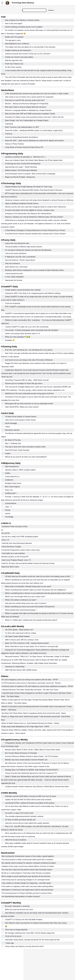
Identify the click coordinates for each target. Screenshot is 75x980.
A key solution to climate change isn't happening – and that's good (26, 883)
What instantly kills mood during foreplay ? (21, 610)
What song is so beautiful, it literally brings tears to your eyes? (28, 586)
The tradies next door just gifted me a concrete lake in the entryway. (30, 47)
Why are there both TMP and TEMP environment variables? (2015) (30, 114)
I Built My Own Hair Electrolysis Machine (17, 543)
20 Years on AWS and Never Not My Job (20, 820)
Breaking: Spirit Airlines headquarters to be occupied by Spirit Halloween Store (34, 270)
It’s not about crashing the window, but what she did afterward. (28, 250)
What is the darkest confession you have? (21, 600)
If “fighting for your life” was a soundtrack (20, 257)
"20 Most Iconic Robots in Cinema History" (21, 417)
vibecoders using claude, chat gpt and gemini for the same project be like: (33, 940)
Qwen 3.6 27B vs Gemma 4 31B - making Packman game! (27, 643)
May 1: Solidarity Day (13, 443)
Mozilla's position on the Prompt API (15, 557)
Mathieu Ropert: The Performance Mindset (21, 170)
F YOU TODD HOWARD (14, 277)
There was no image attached (16, 930)
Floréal (8, 510)
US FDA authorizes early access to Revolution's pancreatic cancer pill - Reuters (31, 683)
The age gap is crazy (13, 40)
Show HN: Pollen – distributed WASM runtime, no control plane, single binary (34, 130)
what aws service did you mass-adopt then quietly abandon (27, 823)
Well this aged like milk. (14, 60)
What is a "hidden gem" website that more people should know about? (31, 620)
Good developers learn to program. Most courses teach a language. (30, 174)
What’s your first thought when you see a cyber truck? (25, 597)
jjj (2, 530)
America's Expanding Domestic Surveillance (22, 137)
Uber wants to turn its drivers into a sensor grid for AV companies (29, 97)
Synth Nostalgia (11, 423)
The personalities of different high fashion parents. (24, 247)
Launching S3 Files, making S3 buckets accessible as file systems (30, 803)
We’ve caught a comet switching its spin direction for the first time (26, 876)
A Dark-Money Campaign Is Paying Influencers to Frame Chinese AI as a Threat (35, 230)
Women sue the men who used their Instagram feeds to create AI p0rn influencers (36, 207)
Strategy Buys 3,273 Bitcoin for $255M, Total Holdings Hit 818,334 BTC (32, 770)
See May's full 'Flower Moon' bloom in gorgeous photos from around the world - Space (34, 713)
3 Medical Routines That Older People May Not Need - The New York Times (30, 690)
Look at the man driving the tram (17, 243)
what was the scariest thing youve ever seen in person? (26, 603)
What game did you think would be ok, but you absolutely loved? (29, 404)
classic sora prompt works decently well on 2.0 (22, 334)
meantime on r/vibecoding (15, 667)
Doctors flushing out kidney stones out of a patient (24, 27)
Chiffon (8, 473)
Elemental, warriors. (13, 430)
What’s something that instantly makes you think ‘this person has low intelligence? (36, 590)
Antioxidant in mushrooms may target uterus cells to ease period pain (27, 890)
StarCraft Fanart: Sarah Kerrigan (17, 450)
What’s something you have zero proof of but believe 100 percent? (30, 607)
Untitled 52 (9, 480)
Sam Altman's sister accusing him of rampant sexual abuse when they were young (36, 923)
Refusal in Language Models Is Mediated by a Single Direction (28, 110)
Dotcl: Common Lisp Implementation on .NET (22, 127)
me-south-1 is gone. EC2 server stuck (19, 813)
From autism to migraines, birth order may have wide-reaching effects (27, 886)
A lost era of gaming (13, 303)
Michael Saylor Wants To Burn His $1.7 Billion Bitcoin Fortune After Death (33, 750)
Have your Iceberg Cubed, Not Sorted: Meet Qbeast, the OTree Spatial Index (34, 160)
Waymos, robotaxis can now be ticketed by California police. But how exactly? (34, 217)
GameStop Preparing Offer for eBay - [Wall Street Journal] (27, 380)
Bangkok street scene (13, 483)
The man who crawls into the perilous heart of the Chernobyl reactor (27, 870)
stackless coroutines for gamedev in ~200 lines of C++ (25, 157)
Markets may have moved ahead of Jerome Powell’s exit (26, 760)
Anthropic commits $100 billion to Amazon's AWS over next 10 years (31, 796)
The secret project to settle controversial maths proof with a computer (27, 860)
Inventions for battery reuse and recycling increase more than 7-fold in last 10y (34, 117)
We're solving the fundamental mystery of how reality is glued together (28, 856)
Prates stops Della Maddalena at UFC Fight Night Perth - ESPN (25, 727)
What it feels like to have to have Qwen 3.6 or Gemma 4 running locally (32, 646)
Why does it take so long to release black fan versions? (26, 107)
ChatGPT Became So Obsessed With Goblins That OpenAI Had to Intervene (34, 190)
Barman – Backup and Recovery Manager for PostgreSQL (27, 104)
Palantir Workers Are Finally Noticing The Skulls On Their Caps (29, 187)
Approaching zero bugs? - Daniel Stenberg (21, 167)
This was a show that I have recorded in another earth (25, 447)
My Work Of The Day (13, 440)
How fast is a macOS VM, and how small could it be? (25, 100)
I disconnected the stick (14, 274)
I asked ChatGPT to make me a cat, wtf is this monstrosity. (27, 327)
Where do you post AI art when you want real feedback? (26, 457)
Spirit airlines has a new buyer (16, 267)
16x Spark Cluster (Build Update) (17, 636)
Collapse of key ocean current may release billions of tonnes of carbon (28, 866)
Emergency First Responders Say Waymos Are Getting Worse (28, 214)
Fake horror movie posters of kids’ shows (20, 420)
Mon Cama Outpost (12, 487)
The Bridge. (9, 517)
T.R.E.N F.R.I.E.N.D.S (13, 936)
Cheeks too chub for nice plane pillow (19, 57)
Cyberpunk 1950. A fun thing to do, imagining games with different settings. (33, 293)
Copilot (8, 453)
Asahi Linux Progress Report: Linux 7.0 (16, 560)
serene (8, 513)
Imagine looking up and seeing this (18, 50)
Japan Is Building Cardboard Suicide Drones (22, 203)
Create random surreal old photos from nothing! (23, 290)
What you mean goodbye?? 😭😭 (18, 337)
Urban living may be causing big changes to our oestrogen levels (26, 880)
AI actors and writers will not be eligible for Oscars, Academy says (30, 210)
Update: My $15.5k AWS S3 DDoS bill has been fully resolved (28, 800)
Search (51, 10)
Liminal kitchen (11, 503)
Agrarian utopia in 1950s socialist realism (20, 470)
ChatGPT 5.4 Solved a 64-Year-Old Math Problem (24, 920)
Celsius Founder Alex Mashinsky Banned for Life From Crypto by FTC (31, 773)
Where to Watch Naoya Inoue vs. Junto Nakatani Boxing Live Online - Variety (30, 723)
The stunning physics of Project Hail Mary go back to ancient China (27, 893)
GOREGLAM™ (11, 493)
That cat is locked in (13, 263)
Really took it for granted (14, 37)
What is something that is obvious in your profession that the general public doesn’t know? (39, 593)
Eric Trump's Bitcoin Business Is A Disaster (21, 753)
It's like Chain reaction (13, 67)
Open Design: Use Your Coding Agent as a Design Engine (27, 120)
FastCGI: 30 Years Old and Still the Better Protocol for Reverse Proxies (28, 563)
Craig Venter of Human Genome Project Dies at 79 (24, 147)
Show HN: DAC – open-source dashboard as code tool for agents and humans (34, 141)
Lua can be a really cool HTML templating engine (20, 537)
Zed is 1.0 (5, 540)
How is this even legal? (14, 24)
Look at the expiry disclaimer (16, 253)
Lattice (8, 427)
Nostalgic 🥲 (10, 340)
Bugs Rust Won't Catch (10, 567)
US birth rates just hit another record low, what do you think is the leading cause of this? (38, 576)
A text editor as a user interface (13, 553)
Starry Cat (9, 490)
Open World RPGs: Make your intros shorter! (22, 407)
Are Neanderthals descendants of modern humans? (21, 896)
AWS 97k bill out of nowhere (16, 840)
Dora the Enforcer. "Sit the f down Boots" (20, 260)
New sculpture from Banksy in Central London (22, 20)
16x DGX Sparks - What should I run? (19, 630)
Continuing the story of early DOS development (23, 164)
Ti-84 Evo (9, 134)
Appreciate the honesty (14, 280)
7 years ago (9, 943)
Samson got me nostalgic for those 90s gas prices (24, 383)
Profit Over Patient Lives (14, 64)
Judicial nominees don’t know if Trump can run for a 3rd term (28, 54)
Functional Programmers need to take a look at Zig (20, 550)
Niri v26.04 (6, 533)
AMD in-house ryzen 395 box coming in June (22, 640)
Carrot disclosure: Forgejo (11, 547)
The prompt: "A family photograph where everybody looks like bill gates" (32, 330)
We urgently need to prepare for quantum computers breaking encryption (29, 863)
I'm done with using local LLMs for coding (20, 633)
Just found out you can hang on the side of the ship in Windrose (29, 360)
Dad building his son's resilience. (17, 44)
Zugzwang (9, 124)
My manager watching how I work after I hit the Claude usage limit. (30, 933)
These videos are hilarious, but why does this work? (24, 946)
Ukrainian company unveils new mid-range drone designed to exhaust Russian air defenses (39, 200)
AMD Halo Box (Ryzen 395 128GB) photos (21, 670)
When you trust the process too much (19, 910)
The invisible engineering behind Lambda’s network (24, 816)
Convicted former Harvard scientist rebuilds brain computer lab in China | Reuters (35, 234)
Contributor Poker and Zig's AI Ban (14, 527)
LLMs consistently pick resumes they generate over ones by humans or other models (37, 94)
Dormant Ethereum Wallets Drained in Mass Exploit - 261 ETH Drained (32, 756)
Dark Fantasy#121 (12, 467)
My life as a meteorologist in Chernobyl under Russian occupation (26, 873)
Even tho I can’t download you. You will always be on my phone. (29, 350)
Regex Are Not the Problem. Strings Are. (20, 177)
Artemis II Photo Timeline (14, 144)
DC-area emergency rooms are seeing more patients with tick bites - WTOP (30, 680)
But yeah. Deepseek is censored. (17, 906)
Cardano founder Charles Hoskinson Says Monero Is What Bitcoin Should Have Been (37, 787)
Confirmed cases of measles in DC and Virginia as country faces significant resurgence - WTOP (37, 686)
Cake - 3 (8, 507)
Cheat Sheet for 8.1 (12, 477)
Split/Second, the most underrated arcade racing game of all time (29, 394)
